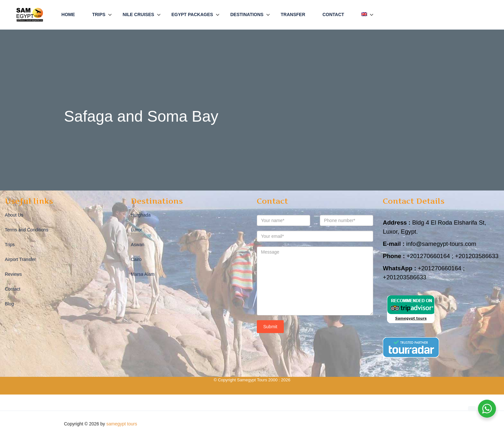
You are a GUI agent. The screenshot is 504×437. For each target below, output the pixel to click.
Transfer (293, 14)
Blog (9, 304)
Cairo (136, 259)
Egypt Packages (192, 14)
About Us (14, 215)
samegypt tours (122, 424)
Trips (99, 14)
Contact (333, 14)
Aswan (138, 245)
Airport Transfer (20, 259)
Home (68, 14)
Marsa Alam (143, 274)
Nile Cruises (139, 14)
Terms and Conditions (27, 230)
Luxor (136, 230)
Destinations (247, 14)
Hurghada (141, 215)
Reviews (13, 274)
